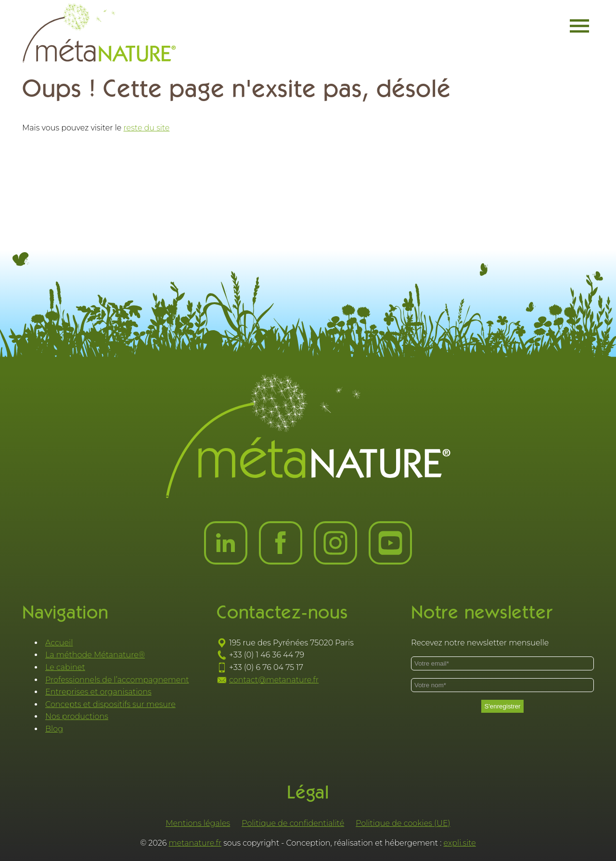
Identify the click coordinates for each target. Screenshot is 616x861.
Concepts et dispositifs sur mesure (110, 704)
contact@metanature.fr (274, 680)
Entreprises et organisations (98, 692)
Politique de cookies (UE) (403, 823)
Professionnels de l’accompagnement (117, 680)
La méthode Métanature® (95, 655)
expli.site (460, 843)
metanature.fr (195, 843)
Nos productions (77, 716)
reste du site (147, 128)
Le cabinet (65, 667)
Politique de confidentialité (293, 823)
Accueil (59, 643)
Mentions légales (198, 823)
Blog (54, 729)
